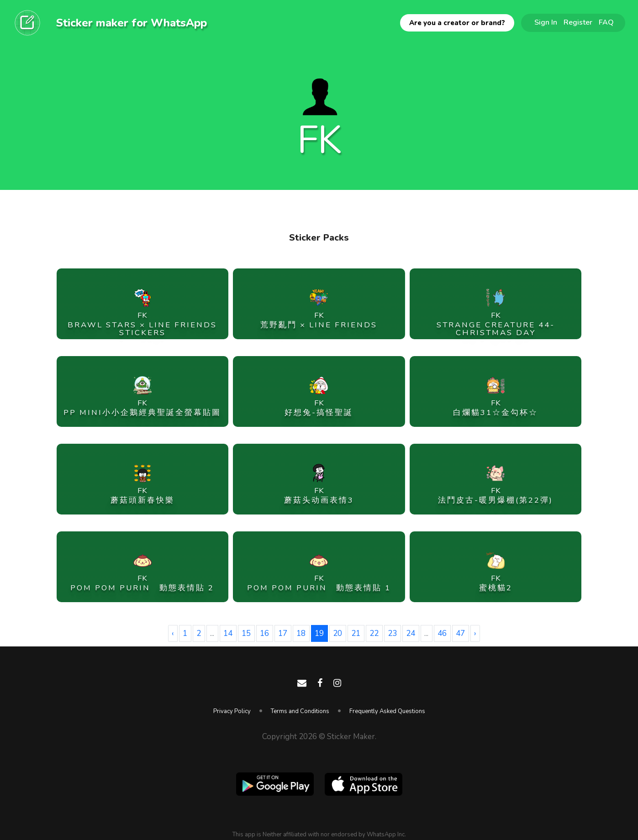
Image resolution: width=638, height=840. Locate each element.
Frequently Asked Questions (387, 711)
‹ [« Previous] (173, 633)
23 (392, 633)
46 (442, 633)
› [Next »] (475, 633)
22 (374, 633)
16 (264, 633)
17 (283, 633)
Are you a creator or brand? (457, 23)
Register (578, 22)
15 (246, 633)
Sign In (546, 22)
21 (356, 633)
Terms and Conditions (300, 711)
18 (301, 633)
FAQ (606, 22)
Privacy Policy (232, 711)
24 (411, 633)
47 (460, 633)
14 (228, 633)
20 (337, 633)
